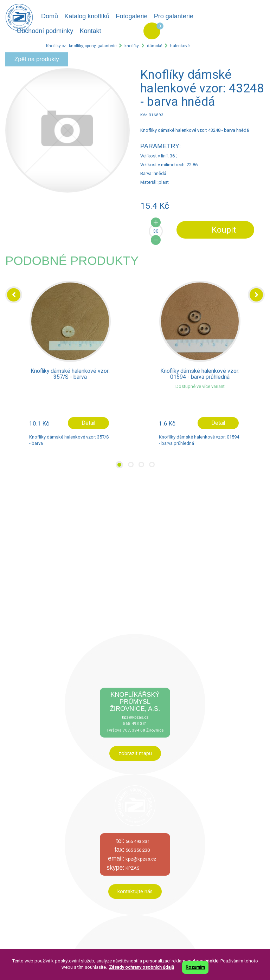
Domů (50, 16)
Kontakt (90, 31)
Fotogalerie (132, 16)
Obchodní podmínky (45, 31)
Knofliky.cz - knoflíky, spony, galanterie (81, 46)
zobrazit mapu (135, 753)
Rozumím (195, 967)
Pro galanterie (174, 16)
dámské (155, 46)
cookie (211, 961)
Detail (88, 423)
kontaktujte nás (135, 891)
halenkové (180, 46)
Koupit (224, 230)
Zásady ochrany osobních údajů (142, 967)
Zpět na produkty (37, 59)
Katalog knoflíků (87, 16)
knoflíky (132, 46)
